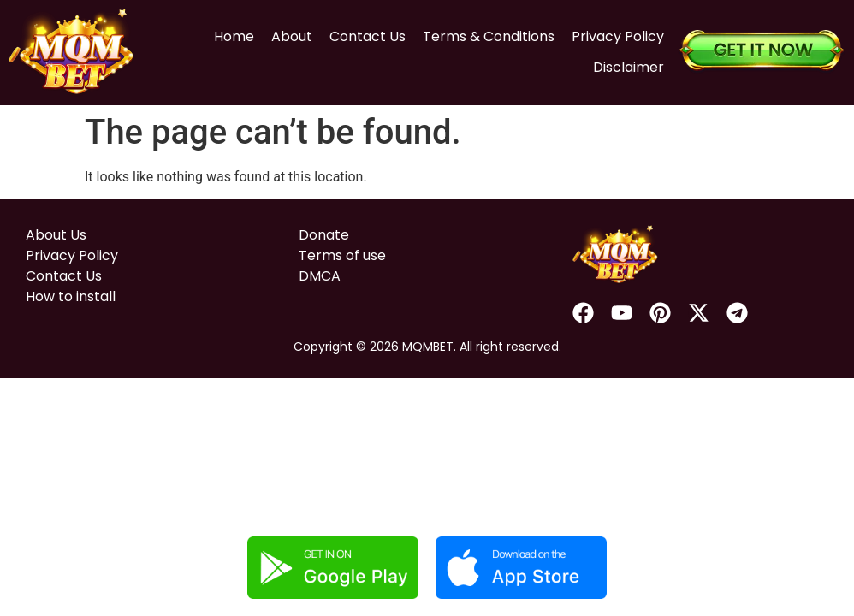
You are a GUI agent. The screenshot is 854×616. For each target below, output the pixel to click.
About (287, 35)
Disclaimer (623, 65)
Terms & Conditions (483, 35)
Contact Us (362, 35)
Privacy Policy (613, 35)
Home (229, 35)
